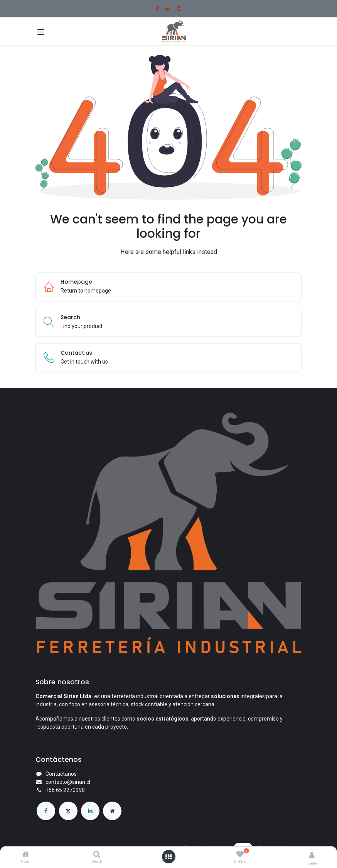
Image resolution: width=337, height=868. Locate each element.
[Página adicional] (112, 811)
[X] (68, 811)
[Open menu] (168, 857)
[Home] (25, 855)
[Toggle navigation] (41, 31)
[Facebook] (157, 8)
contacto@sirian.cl (68, 782)
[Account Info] (312, 855)
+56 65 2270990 (65, 790)
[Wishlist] (240, 854)
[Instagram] (179, 8)
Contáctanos (61, 774)
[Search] (97, 855)
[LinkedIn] (168, 8)
